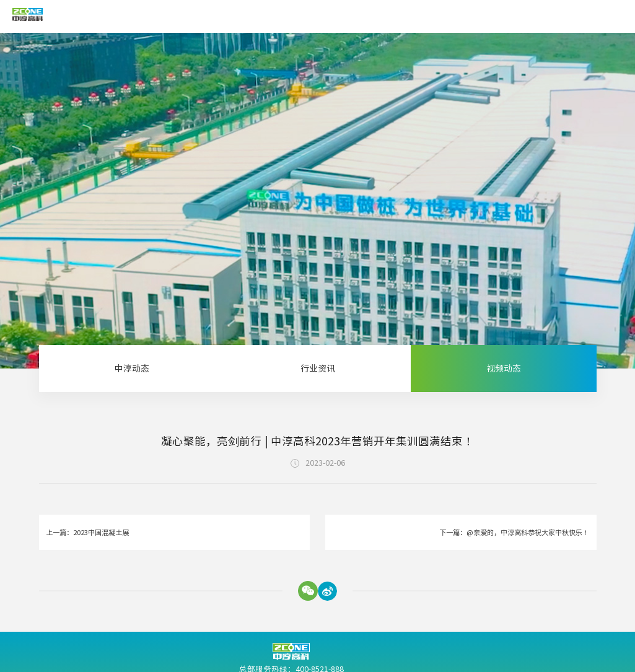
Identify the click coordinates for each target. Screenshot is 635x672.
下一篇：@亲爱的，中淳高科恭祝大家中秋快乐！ (514, 532)
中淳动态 (132, 369)
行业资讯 (318, 369)
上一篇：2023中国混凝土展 (87, 532)
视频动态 (504, 369)
